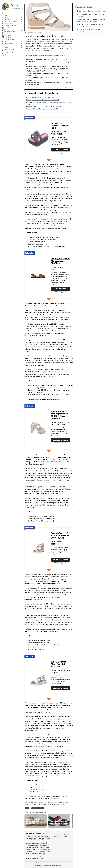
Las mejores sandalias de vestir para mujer (45, 36)
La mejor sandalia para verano (59, 543)
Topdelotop (14, 5)
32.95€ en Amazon (60, 440)
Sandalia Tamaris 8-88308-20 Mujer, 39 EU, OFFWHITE (91, 25)
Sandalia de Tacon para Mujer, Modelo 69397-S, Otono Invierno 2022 (91, 20)
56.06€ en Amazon (60, 560)
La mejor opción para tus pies (60, 671)
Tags (66, 839)
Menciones (59, 866)
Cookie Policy (39, 866)
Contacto (57, 839)
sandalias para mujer (56, 769)
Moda (27, 808)
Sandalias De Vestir (37, 808)
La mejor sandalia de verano (60, 268)
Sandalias (55, 762)
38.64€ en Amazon (60, 688)
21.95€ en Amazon (60, 289)
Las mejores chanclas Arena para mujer (92, 11)
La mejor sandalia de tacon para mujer (60, 423)
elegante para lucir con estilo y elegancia (55, 347)
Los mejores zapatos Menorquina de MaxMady (90, 15)
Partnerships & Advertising (49, 866)
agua (26, 187)
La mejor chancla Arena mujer (59, 133)
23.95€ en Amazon (60, 150)
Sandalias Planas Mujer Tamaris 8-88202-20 (90, 30)
